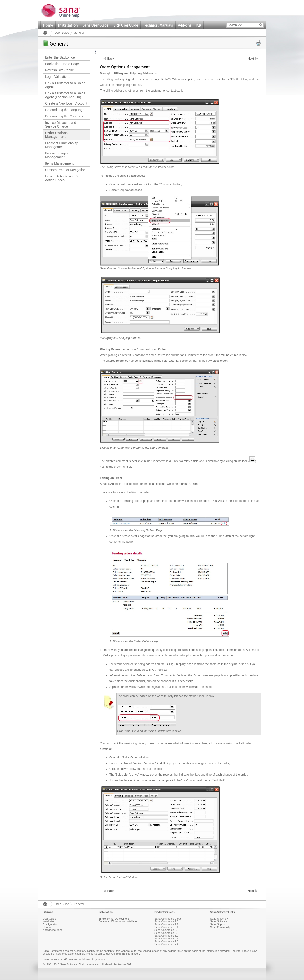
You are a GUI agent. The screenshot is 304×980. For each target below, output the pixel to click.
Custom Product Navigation (65, 170)
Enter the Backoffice (60, 57)
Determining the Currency (64, 116)
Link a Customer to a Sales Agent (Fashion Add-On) (65, 95)
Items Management (59, 163)
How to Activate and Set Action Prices (63, 178)
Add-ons (185, 25)
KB (199, 25)
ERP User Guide (126, 25)
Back (111, 59)
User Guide (62, 33)
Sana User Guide (95, 25)
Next (251, 59)
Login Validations (58, 77)
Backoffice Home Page (62, 64)
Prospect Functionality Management (62, 145)
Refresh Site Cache (59, 70)
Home (48, 25)
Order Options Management (56, 135)
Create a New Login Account (66, 103)
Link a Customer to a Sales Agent (65, 85)
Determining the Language (65, 110)
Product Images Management (57, 155)
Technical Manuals (158, 25)
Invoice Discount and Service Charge (61, 125)
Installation (68, 25)
